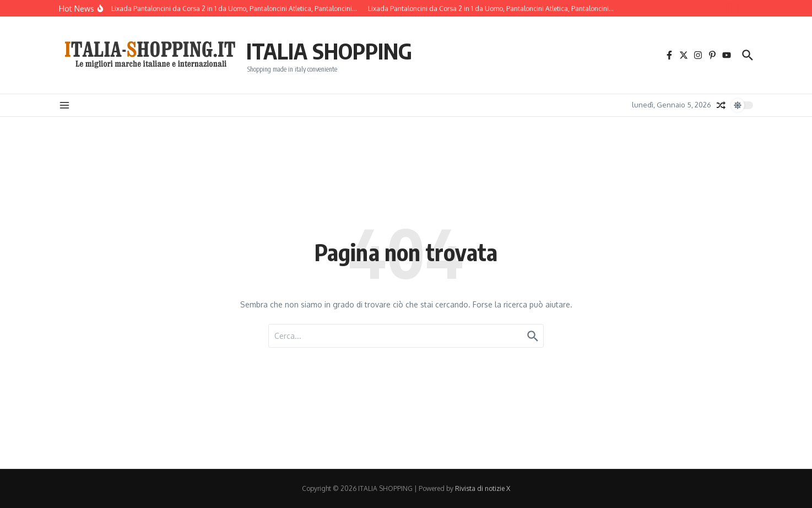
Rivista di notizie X (483, 488)
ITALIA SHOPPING (329, 51)
